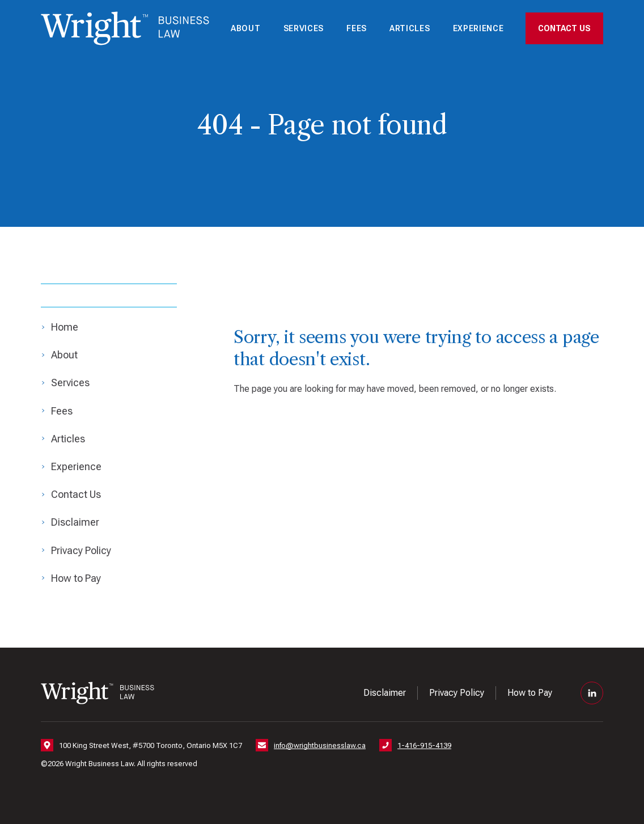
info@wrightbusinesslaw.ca (320, 745)
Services (304, 28)
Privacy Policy (81, 550)
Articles (410, 28)
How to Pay (76, 578)
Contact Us (564, 28)
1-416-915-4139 (424, 745)
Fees (357, 28)
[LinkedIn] (592, 693)
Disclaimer (75, 522)
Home (65, 327)
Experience (478, 28)
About (246, 28)
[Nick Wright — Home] (125, 28)
